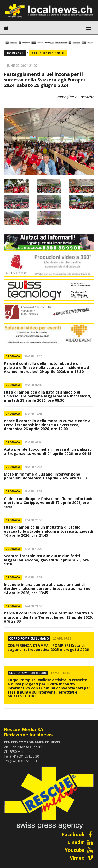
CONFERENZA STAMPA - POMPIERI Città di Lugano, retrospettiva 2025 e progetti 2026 (48, 647)
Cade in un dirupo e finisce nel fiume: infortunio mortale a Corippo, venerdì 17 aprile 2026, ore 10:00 (49, 503)
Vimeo (82, 858)
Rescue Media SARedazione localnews (28, 732)
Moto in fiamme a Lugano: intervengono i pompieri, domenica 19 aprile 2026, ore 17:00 (45, 476)
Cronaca (13, 356)
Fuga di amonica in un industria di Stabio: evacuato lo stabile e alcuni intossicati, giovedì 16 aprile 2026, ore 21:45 (48, 531)
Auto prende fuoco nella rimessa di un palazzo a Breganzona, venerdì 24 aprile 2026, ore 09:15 (48, 451)
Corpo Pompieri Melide (28, 673)
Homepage (15, 53)
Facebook (78, 834)
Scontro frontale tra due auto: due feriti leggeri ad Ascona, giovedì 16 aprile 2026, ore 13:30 (46, 560)
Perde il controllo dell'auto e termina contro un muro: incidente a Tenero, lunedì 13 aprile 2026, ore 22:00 (48, 617)
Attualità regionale (48, 53)
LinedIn (81, 842)
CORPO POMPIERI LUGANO (29, 638)
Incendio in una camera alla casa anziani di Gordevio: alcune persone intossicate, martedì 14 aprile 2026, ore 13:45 (48, 589)
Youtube (79, 850)
